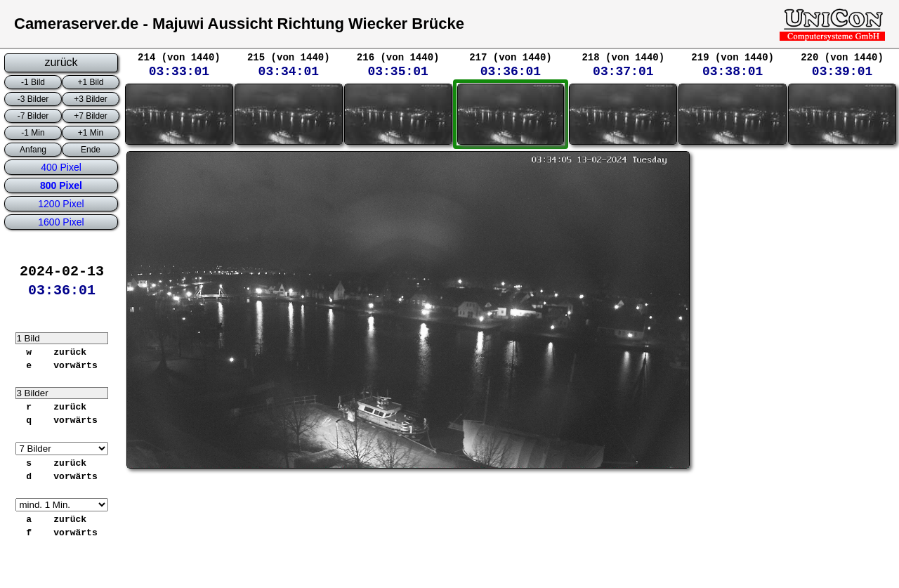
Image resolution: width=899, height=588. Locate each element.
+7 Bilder (91, 116)
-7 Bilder (33, 116)
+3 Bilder (91, 99)
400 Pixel (61, 167)
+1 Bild (90, 82)
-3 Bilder (33, 99)
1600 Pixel (61, 222)
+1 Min (91, 133)
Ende (91, 150)
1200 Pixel (61, 204)
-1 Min (33, 133)
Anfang (33, 150)
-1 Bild (33, 82)
